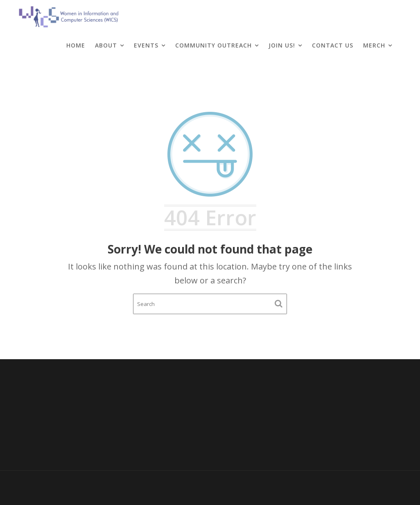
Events (146, 45)
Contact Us (333, 45)
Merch (374, 45)
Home (76, 45)
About (106, 45)
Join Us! (282, 45)
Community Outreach (213, 45)
